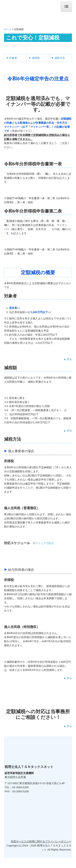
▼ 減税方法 (58, 58)
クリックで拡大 (44, 543)
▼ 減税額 (34, 58)
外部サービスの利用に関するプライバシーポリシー (41, 852)
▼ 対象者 (11, 58)
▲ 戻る (68, 359)
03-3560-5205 (20, 787)
